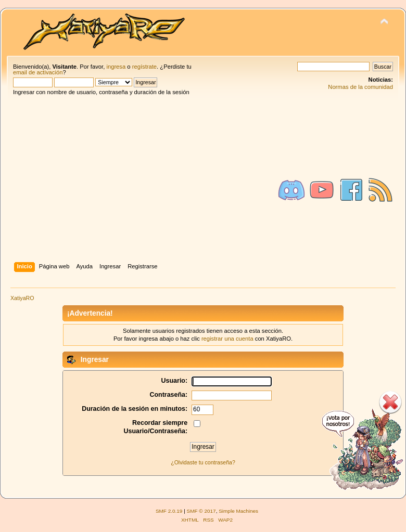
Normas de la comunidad (360, 87)
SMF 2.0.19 (169, 511)
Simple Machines (238, 511)
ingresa (116, 67)
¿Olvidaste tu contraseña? (203, 462)
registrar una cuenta (227, 339)
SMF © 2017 (201, 511)
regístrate (144, 67)
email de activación (38, 72)
